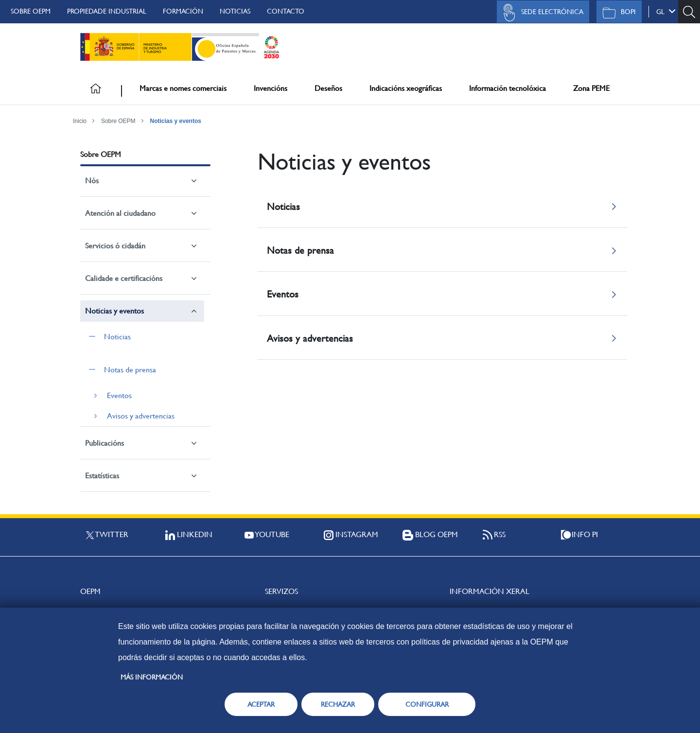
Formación (183, 11)
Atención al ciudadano (120, 213)
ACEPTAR (261, 704)
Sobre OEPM (31, 11)
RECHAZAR (338, 704)
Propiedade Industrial (107, 11)
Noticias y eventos (176, 121)
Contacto (286, 11)
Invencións (271, 88)
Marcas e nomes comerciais (183, 88)
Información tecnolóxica (507, 88)
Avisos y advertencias (141, 416)
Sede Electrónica (541, 13)
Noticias (235, 11)
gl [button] (666, 11)
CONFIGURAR (427, 704)
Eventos (119, 395)
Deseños (328, 88)
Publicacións (105, 443)
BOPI (617, 13)
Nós (92, 181)
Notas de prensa (130, 370)
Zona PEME (591, 88)
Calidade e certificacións (124, 278)
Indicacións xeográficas (406, 88)
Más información (152, 677)
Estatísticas (102, 476)
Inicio (80, 121)
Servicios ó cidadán (115, 246)
